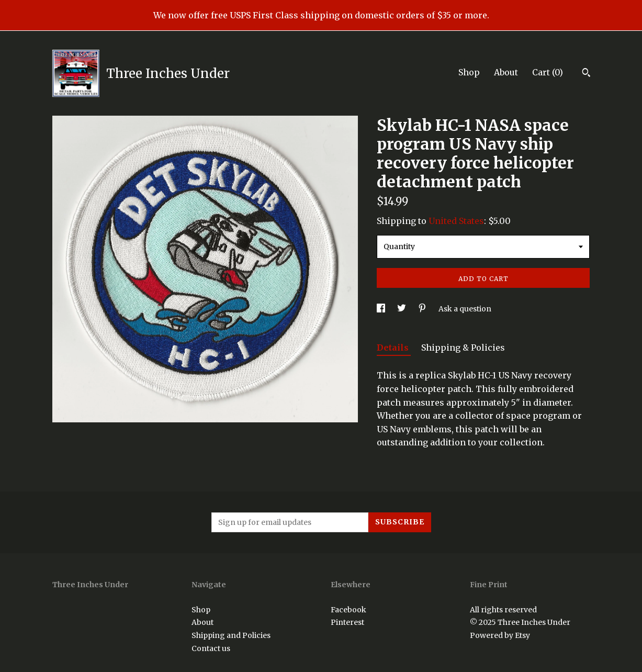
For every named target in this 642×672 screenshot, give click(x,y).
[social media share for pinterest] (423, 309)
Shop (469, 72)
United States (456, 221)
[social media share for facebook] (382, 309)
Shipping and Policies (231, 635)
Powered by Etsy (500, 635)
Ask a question (465, 309)
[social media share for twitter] (402, 309)
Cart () (548, 72)
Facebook (348, 610)
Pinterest (347, 622)
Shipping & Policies (463, 348)
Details (394, 348)
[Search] (586, 74)
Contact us (211, 648)
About (506, 72)
